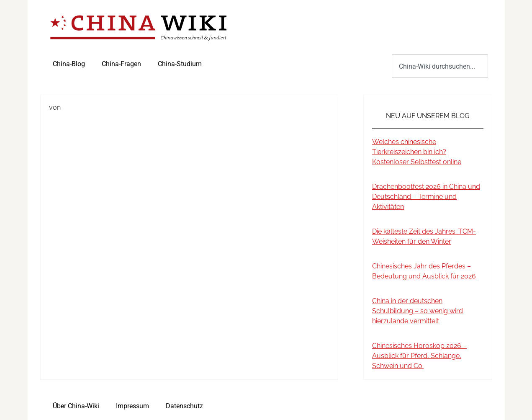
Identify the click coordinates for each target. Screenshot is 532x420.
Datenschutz (184, 406)
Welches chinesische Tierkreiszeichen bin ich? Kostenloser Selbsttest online (417, 152)
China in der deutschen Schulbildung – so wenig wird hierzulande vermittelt (418, 311)
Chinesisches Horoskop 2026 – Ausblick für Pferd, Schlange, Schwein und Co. (419, 356)
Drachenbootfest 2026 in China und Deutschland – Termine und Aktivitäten (426, 197)
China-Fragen (121, 64)
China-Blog (69, 64)
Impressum (132, 406)
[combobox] (440, 66)
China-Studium (180, 64)
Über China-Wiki (76, 406)
